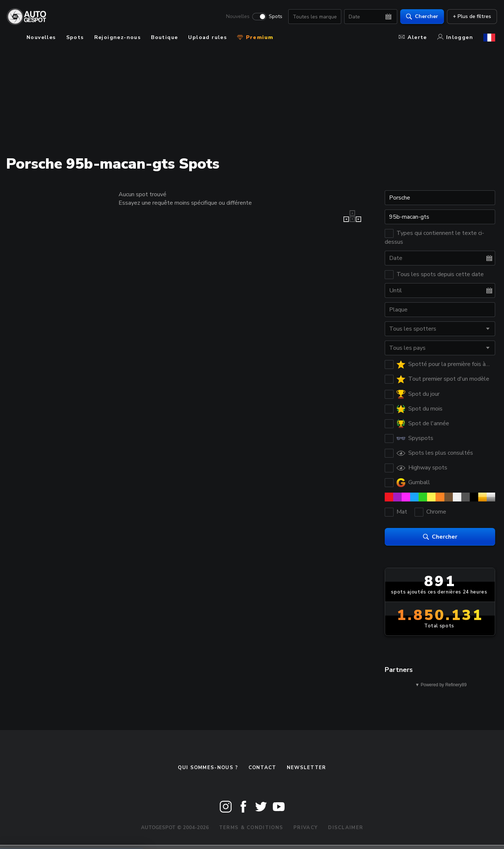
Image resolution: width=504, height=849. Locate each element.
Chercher (420, 17)
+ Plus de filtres (470, 17)
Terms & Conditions (251, 828)
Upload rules (207, 37)
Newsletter (306, 768)
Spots (274, 17)
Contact (262, 768)
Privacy (306, 828)
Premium (255, 37)
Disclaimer (346, 828)
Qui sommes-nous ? (208, 768)
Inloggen (455, 37)
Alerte (413, 37)
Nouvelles (236, 17)
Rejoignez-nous (118, 37)
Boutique (164, 37)
